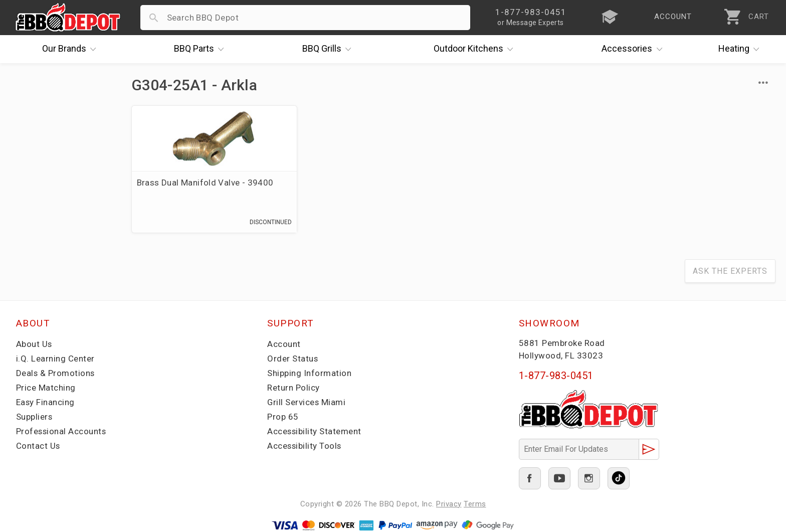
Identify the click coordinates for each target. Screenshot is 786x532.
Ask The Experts (730, 272)
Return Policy (293, 388)
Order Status (293, 359)
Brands (72, 49)
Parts (202, 49)
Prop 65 (283, 417)
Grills (329, 49)
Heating (741, 49)
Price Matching (46, 388)
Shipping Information (309, 374)
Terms (475, 504)
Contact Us (38, 446)
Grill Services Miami (307, 403)
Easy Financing (46, 403)
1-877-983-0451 (556, 376)
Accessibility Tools (305, 446)
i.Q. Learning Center (55, 359)
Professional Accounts (62, 432)
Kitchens (476, 49)
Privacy (449, 504)
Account (284, 344)
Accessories (634, 49)
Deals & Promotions (56, 374)
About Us (34, 344)
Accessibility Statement (315, 432)
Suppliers (35, 417)
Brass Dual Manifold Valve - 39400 (205, 183)
